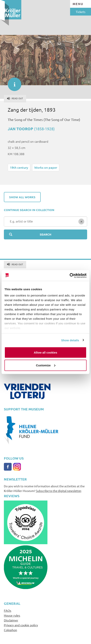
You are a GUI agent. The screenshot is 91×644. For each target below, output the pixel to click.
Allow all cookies (46, 352)
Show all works (22, 197)
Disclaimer (11, 620)
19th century (19, 167)
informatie (13, 82)
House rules (12, 615)
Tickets (81, 12)
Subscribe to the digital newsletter (58, 491)
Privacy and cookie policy (21, 625)
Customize (46, 365)
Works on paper (46, 167)
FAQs (8, 610)
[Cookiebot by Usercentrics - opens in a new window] (70, 276)
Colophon (10, 630)
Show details (70, 340)
